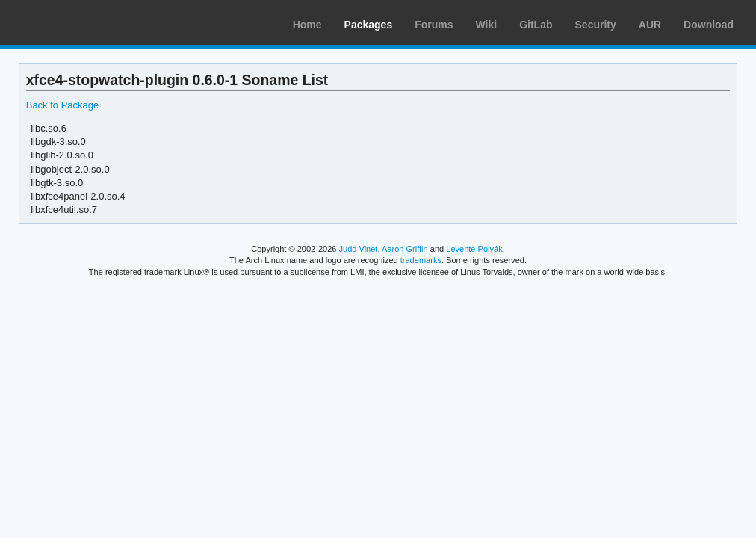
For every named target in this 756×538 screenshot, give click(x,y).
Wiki (487, 25)
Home (307, 25)
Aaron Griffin (405, 249)
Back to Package (62, 105)
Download (709, 25)
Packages (369, 25)
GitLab (536, 25)
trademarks (421, 260)
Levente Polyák (474, 249)
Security (596, 25)
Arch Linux (82, 22)
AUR (650, 25)
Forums (434, 25)
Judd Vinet (359, 249)
